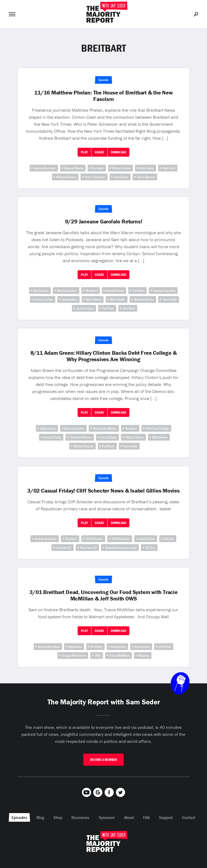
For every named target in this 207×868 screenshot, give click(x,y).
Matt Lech (169, 168)
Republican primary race (121, 548)
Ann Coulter (41, 291)
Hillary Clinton (122, 168)
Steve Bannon (146, 177)
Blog (40, 817)
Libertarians (70, 299)
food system (142, 647)
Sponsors (107, 817)
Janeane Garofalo (164, 291)
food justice (118, 647)
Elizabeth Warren (81, 437)
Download (118, 152)
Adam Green (48, 428)
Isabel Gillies (147, 539)
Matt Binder (118, 299)
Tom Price (129, 308)
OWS (98, 656)
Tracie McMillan (120, 656)
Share (99, 152)
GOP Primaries (121, 539)
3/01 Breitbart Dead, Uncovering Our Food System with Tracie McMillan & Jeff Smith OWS (103, 595)
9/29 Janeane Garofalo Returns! (104, 222)
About (129, 817)
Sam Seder (121, 177)
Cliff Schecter (94, 539)
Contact (189, 817)
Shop (58, 817)
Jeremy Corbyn (44, 299)
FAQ (146, 817)
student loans (85, 308)
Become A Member (103, 760)
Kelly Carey (147, 168)
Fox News (139, 291)
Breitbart (98, 168)
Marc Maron (94, 299)
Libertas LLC (64, 548)
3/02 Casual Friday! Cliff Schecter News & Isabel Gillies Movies (103, 491)
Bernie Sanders (67, 291)
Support (166, 817)
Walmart (144, 656)
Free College (108, 437)
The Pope (108, 308)
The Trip (150, 548)
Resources (80, 817)
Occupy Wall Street (74, 656)
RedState (108, 446)
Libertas (169, 539)
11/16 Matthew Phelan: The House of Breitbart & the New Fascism (103, 96)
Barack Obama (74, 168)
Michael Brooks (66, 177)
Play (84, 152)
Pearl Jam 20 (88, 548)
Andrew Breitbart (45, 168)
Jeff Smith (165, 647)
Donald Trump (115, 291)
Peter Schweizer (95, 177)
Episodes (19, 817)
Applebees (75, 647)
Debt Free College (157, 428)
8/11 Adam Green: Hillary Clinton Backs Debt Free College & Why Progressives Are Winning (104, 356)
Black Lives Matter (105, 428)
